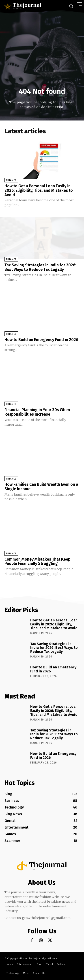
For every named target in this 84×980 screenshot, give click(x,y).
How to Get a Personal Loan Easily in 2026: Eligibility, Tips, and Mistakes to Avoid (39, 190)
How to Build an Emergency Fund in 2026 (41, 340)
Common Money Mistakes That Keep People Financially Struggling (37, 561)
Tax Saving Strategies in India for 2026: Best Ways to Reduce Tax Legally (40, 267)
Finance (11, 180)
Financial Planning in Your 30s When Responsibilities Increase (37, 412)
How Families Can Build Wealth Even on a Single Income (41, 487)
